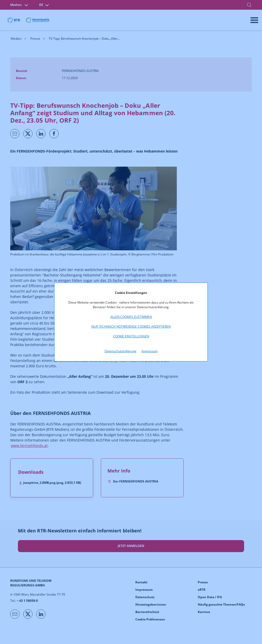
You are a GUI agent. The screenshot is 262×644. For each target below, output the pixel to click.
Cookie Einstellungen (131, 336)
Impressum (150, 351)
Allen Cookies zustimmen (131, 317)
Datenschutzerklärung (121, 351)
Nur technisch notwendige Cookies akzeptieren (131, 326)
